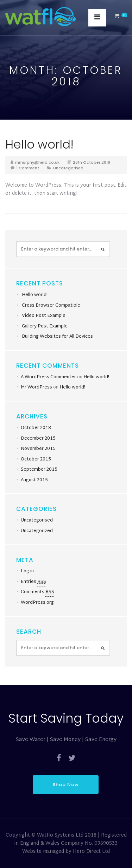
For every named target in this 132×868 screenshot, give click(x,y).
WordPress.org (37, 603)
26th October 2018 (92, 162)
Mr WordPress (36, 387)
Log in (27, 571)
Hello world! (39, 144)
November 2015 (38, 449)
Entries (33, 582)
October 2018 (36, 428)
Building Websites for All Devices (57, 337)
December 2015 (38, 439)
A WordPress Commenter (48, 377)
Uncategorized (37, 531)
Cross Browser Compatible (51, 306)
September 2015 (39, 470)
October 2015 (36, 459)
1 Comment (28, 168)
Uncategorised (68, 168)
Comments (37, 592)
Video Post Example (44, 316)
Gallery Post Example (45, 326)
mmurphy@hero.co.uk (37, 162)
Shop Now (66, 785)
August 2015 (34, 480)
